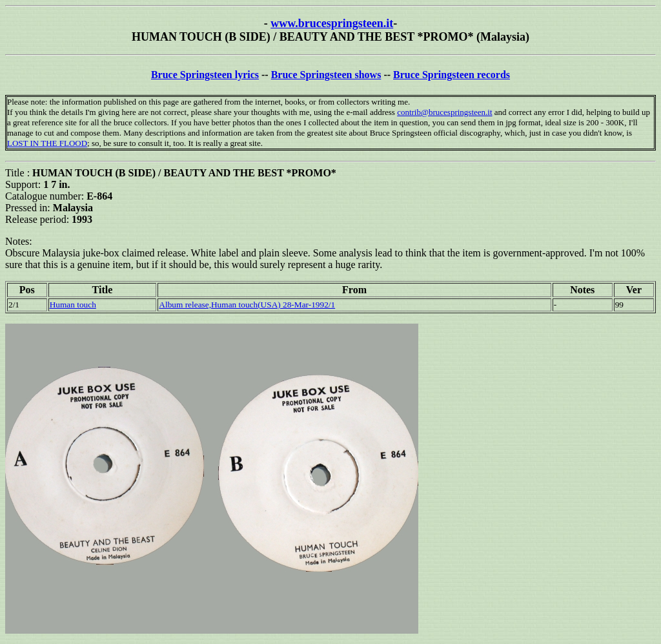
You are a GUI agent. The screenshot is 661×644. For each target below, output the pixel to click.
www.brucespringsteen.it (332, 23)
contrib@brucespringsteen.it (444, 112)
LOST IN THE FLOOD (47, 143)
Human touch (73, 305)
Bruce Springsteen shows (326, 75)
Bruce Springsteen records (452, 75)
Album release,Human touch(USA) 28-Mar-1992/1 (247, 305)
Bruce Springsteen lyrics (205, 75)
